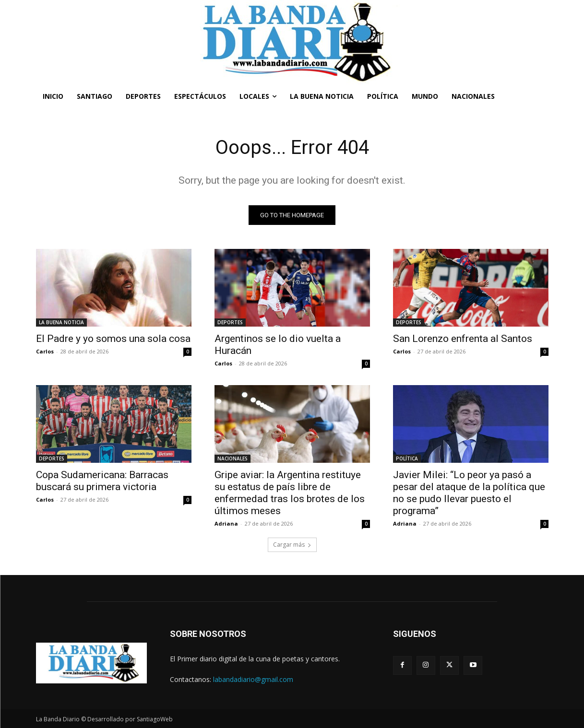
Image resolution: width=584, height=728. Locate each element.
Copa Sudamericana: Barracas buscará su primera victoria (102, 481)
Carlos (45, 351)
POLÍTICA (407, 458)
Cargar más (292, 545)
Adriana (226, 523)
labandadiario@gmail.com (253, 679)
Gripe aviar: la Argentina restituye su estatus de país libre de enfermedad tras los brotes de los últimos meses (290, 493)
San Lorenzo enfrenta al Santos (463, 339)
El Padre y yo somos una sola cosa (113, 339)
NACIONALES (232, 458)
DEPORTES (230, 322)
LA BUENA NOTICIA (61, 322)
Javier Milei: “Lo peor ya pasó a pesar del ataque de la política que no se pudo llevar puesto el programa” (469, 493)
